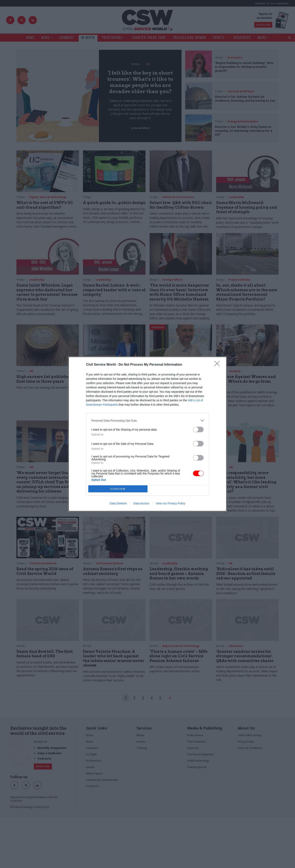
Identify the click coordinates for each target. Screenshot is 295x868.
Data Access (141, 503)
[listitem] (147, 420)
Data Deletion (118, 503)
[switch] (198, 429)
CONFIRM (118, 489)
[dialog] (147, 434)
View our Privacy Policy (171, 503)
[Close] (218, 365)
